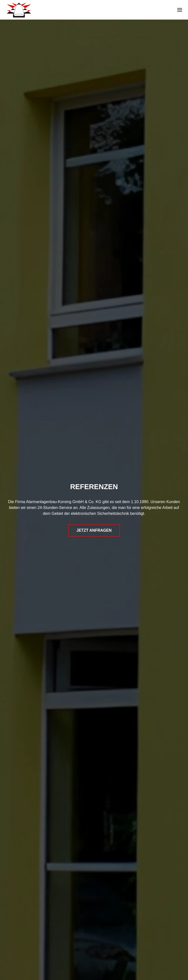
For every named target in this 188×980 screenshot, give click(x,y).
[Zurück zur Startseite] (19, 10)
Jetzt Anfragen (94, 530)
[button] (180, 10)
